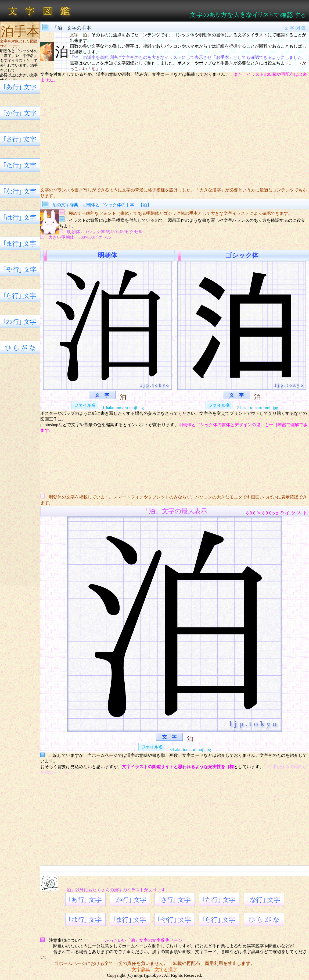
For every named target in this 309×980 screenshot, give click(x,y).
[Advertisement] (175, 135)
